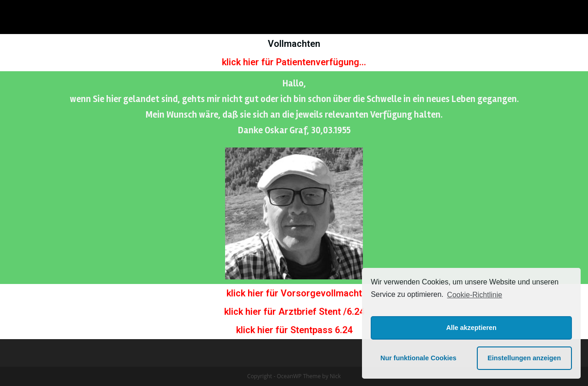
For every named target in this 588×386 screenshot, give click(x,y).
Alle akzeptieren (471, 328)
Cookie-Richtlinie (475, 295)
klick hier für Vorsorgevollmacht (294, 293)
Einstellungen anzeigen (524, 358)
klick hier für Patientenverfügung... (294, 62)
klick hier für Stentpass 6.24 (294, 330)
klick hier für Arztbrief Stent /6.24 (294, 312)
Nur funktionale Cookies (418, 358)
